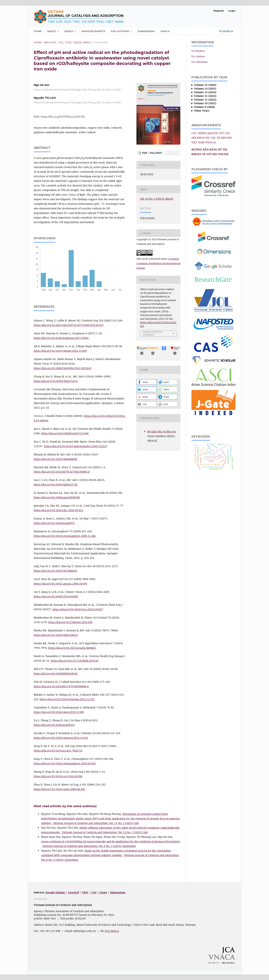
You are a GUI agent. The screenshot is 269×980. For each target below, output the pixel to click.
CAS (94, 892)
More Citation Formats (152, 333)
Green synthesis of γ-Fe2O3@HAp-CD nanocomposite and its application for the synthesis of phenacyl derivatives (111, 841)
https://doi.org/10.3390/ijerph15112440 (65, 433)
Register (219, 11)
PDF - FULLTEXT (152, 153)
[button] (147, 382)
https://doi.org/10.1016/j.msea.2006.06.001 (60, 789)
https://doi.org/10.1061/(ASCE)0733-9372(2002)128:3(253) (69, 325)
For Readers (198, 51)
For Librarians (200, 62)
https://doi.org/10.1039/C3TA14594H (56, 596)
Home (38, 31)
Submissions (146, 31)
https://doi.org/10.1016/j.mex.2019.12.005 (59, 712)
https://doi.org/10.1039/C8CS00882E (55, 571)
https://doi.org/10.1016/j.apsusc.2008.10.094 (60, 584)
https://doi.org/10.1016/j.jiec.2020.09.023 (58, 510)
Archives (50, 42)
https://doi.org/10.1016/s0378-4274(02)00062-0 (62, 472)
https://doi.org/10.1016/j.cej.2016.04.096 (58, 776)
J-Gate (103, 892)
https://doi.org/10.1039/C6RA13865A (56, 635)
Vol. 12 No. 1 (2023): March (75, 42)
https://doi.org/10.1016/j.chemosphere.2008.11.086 (65, 536)
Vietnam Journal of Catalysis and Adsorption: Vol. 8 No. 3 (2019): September (89, 846)
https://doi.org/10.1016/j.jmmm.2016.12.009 (60, 351)
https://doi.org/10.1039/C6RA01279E (56, 484)
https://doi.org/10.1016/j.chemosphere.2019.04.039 (65, 763)
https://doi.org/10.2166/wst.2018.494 (70, 622)
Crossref (74, 892)
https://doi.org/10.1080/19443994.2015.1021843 (63, 368)
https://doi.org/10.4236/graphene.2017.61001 (61, 338)
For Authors (120, 31)
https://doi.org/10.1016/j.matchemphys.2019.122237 (76, 446)
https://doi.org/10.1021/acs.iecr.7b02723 (58, 751)
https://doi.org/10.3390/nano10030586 (57, 497)
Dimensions (118, 892)
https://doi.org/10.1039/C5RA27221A (56, 381)
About (52, 31)
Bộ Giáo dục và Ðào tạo (162, 431)
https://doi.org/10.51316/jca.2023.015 (63, 117)
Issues (69, 31)
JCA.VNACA (112, 931)
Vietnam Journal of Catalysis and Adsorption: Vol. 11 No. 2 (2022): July (96, 823)
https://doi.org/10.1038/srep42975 (54, 523)
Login (232, 11)
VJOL (85, 892)
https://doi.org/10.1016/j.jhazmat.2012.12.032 (67, 699)
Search (226, 31)
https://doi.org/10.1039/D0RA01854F (56, 673)
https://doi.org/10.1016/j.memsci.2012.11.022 (61, 738)
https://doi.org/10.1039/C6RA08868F (56, 459)
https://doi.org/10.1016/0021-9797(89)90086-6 (61, 686)
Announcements (93, 31)
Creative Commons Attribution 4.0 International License (158, 263)
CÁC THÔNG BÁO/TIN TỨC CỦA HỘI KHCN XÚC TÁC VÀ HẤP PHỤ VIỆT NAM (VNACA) (212, 138)
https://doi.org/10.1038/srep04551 (54, 725)
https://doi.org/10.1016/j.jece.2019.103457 (78, 609)
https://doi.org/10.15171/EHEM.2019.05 (75, 661)
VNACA (165, 31)
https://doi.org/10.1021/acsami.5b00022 (72, 648)
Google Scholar (56, 892)
